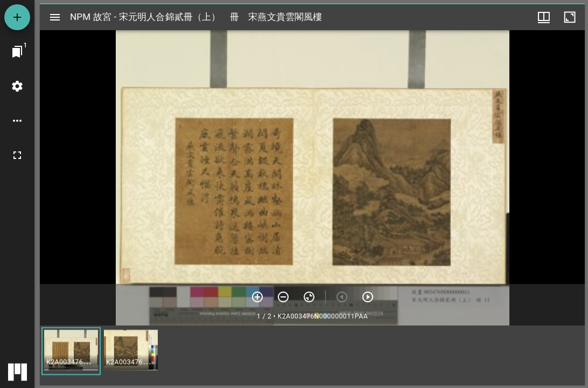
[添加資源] (17, 17)
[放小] (283, 297)
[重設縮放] (309, 297)
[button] (71, 351)
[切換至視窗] (17, 52)
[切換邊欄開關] (55, 17)
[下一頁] (368, 297)
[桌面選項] (17, 121)
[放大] (257, 297)
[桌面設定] (17, 86)
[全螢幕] (17, 155)
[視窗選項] (544, 17)
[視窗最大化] (570, 17)
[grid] (312, 355)
